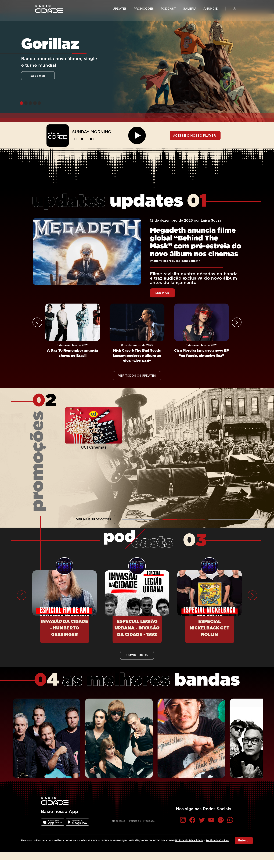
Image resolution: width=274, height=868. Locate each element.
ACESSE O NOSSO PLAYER (194, 136)
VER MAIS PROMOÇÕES (94, 520)
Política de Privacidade (142, 821)
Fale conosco (118, 821)
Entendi (244, 841)
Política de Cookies (217, 841)
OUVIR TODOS (137, 655)
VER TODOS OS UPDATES (137, 376)
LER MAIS (162, 293)
